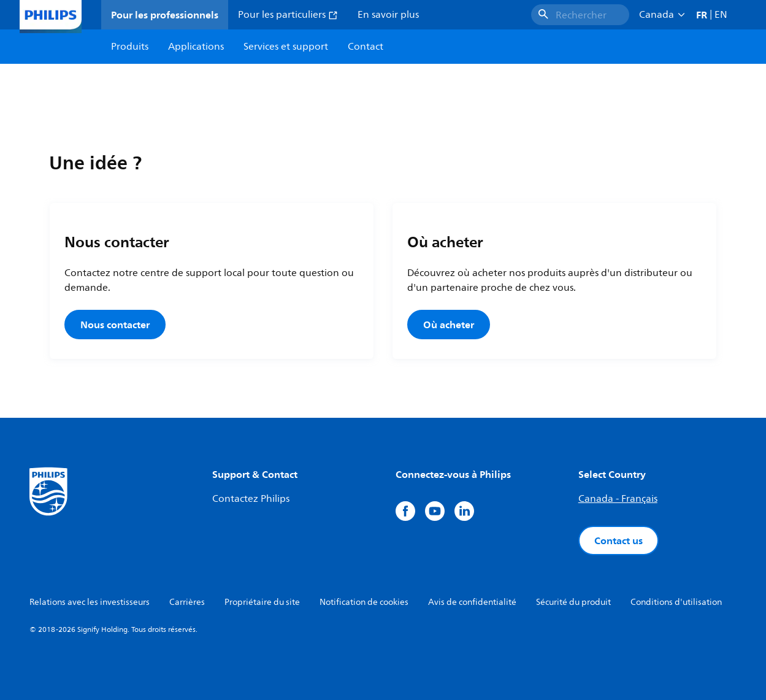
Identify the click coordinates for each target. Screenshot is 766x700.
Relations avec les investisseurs (90, 602)
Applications (196, 47)
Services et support (286, 47)
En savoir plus (388, 15)
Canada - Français (618, 499)
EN (721, 15)
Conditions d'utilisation (676, 602)
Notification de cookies (364, 602)
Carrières (187, 602)
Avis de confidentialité (472, 602)
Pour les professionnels (165, 15)
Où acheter (449, 325)
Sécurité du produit (573, 602)
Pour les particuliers (288, 15)
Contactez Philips (251, 499)
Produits (130, 47)
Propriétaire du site (262, 602)
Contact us (619, 540)
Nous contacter (115, 325)
